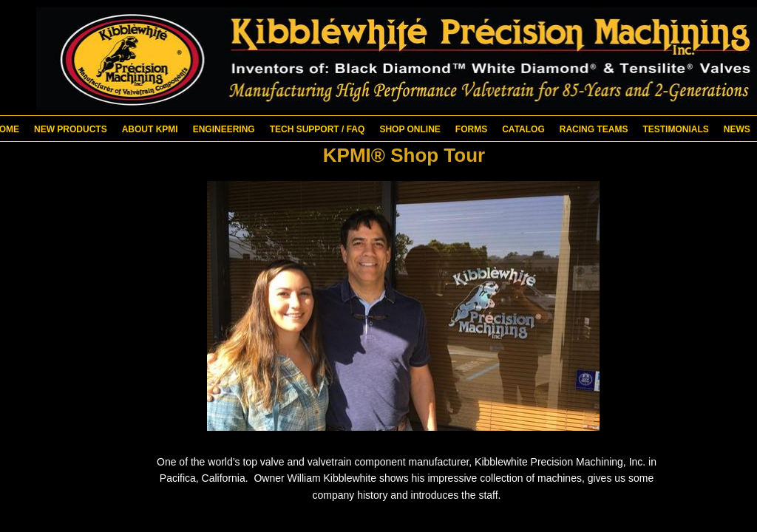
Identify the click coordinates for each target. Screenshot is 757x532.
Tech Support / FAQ (318, 129)
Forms (471, 129)
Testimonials (675, 129)
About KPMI (150, 129)
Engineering (224, 129)
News (737, 129)
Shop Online (410, 129)
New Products (71, 129)
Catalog (523, 129)
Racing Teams (594, 129)
